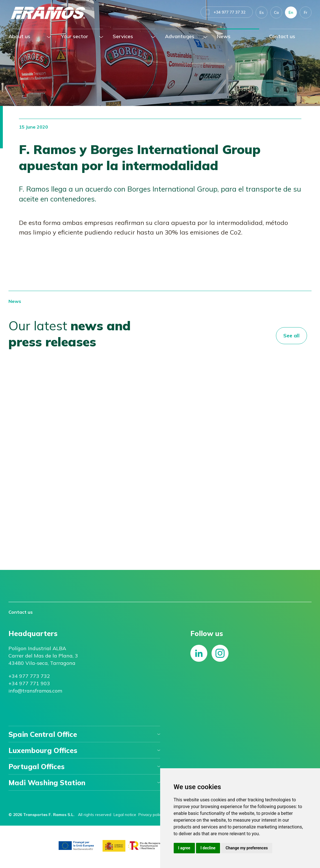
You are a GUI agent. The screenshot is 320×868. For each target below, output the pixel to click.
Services (123, 36)
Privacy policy (151, 815)
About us (19, 36)
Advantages (180, 36)
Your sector (74, 36)
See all (291, 336)
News (224, 36)
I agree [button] (184, 848)
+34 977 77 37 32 (229, 12)
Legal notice (125, 815)
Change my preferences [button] (247, 848)
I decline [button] (208, 848)
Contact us (282, 36)
